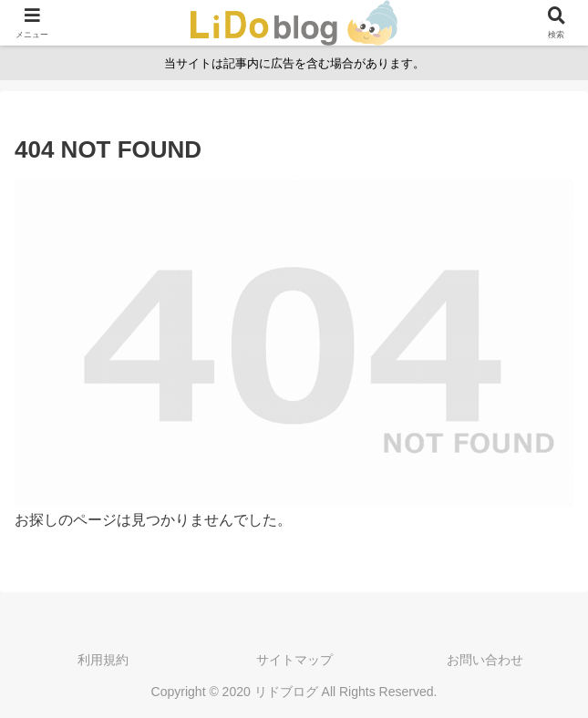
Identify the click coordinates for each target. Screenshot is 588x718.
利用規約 (103, 660)
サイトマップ (294, 660)
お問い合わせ (485, 660)
